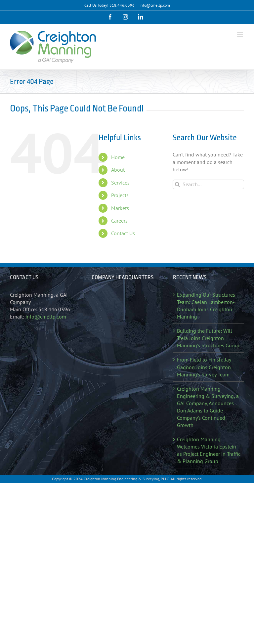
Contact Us (123, 233)
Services (120, 183)
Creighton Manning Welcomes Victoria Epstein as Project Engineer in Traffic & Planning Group (209, 450)
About (118, 170)
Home (118, 157)
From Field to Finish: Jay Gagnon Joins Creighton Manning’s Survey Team (204, 367)
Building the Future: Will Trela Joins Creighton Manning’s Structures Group (208, 338)
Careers (119, 221)
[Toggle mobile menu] (241, 34)
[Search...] (208, 184)
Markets (120, 208)
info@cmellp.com (155, 5)
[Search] (177, 184)
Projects (120, 195)
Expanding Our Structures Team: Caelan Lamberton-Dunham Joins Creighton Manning (206, 306)
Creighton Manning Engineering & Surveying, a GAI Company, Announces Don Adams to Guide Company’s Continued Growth (208, 407)
